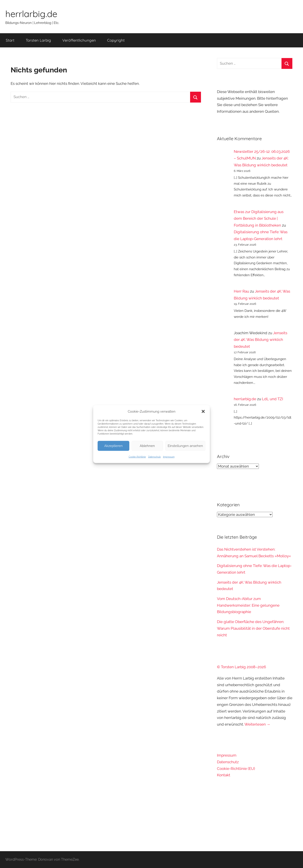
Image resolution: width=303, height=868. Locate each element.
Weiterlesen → (257, 724)
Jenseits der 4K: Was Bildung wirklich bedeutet (261, 340)
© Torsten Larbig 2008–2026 (241, 667)
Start (10, 40)
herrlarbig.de (31, 14)
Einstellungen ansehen (185, 446)
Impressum (169, 457)
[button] (203, 411)
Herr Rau (241, 291)
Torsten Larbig (38, 40)
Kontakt (224, 775)
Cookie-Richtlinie (137, 457)
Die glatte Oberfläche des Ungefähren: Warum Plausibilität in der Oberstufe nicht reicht (253, 628)
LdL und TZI (273, 399)
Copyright (116, 40)
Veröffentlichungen (79, 40)
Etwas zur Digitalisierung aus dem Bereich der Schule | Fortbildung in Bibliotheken (259, 218)
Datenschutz (154, 457)
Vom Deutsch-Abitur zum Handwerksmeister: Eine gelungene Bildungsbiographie (248, 605)
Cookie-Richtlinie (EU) (236, 769)
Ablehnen (147, 446)
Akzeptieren (113, 446)
